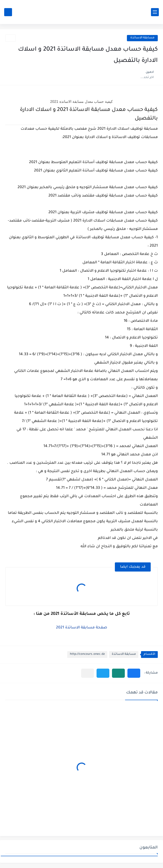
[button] (134, 673)
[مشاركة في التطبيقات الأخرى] (88, 673)
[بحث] (8, 12)
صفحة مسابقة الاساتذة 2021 (81, 628)
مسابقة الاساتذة (142, 38)
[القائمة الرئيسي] (155, 12)
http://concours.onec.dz (87, 654)
